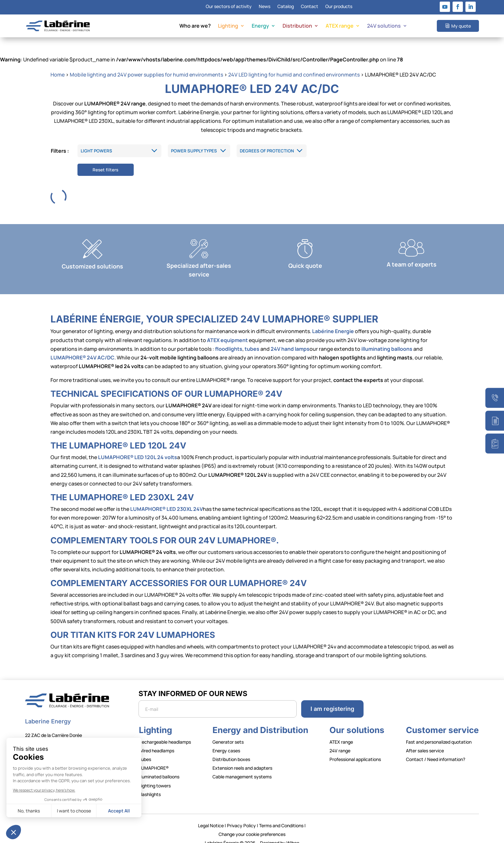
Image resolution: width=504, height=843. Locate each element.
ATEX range (340, 26)
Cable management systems (242, 768)
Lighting (228, 26)
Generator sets (228, 733)
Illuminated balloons (159, 768)
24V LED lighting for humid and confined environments (294, 66)
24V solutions (384, 26)
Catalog (286, 7)
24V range (340, 741)
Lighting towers (155, 776)
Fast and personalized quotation (439, 733)
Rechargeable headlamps (165, 733)
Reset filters (105, 161)
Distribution (297, 26)
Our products (339, 7)
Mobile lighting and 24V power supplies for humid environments (146, 66)
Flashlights (150, 785)
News (265, 7)
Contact (310, 7)
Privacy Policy (241, 816)
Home (58, 66)
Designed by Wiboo (280, 834)
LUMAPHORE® (154, 759)
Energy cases (226, 741)
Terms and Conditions (281, 816)
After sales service (425, 741)
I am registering (332, 700)
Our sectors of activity (229, 7)
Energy (260, 26)
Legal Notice (211, 816)
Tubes (145, 750)
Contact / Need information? (436, 750)
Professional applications (355, 750)
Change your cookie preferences (252, 825)
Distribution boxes (231, 750)
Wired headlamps (157, 741)
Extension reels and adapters (242, 759)
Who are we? (195, 26)
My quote (461, 26)
